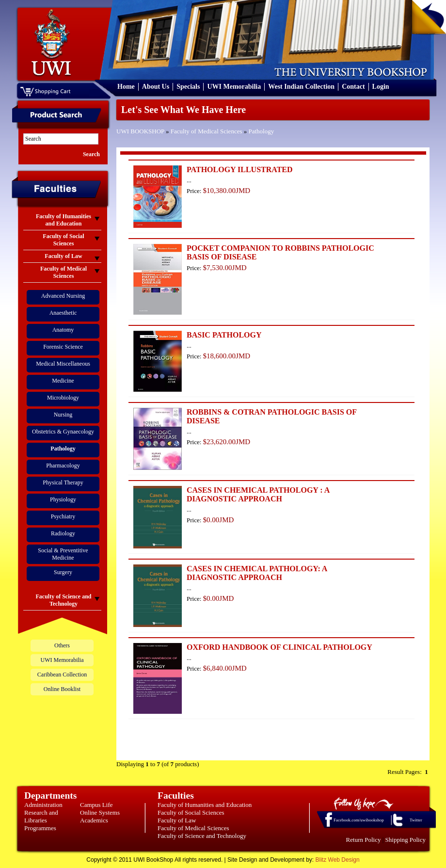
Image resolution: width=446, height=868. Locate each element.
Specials (188, 87)
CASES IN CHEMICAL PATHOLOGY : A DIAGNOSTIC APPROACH (258, 494)
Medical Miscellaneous (63, 364)
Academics (94, 820)
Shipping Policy (406, 840)
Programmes (40, 828)
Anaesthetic (63, 313)
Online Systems (100, 812)
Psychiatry (63, 516)
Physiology (63, 499)
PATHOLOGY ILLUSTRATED (240, 169)
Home (126, 87)
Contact (353, 87)
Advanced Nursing (63, 296)
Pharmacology (63, 466)
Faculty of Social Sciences (191, 812)
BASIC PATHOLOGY (224, 335)
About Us (156, 87)
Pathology (261, 131)
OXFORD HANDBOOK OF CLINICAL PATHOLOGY (279, 647)
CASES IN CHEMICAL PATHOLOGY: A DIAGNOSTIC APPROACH (257, 573)
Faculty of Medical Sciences (207, 131)
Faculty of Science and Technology (202, 836)
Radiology (63, 533)
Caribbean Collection (62, 675)
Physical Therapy (63, 482)
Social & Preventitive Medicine (63, 554)
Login (381, 87)
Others (62, 645)
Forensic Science (63, 347)
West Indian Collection (301, 87)
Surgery (63, 572)
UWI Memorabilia (234, 87)
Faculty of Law (177, 820)
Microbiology (63, 398)
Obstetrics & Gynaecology (63, 432)
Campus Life (96, 805)
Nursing (63, 415)
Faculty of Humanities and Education (205, 805)
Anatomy (63, 330)
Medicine (63, 381)
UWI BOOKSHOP (140, 131)
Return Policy (364, 840)
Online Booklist (62, 689)
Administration (43, 805)
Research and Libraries (41, 816)
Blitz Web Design (338, 860)
